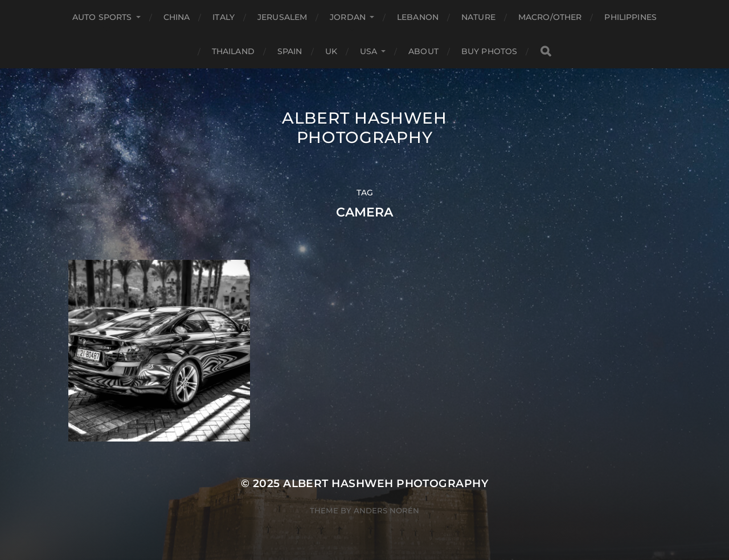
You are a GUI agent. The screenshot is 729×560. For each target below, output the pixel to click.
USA (368, 51)
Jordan (348, 17)
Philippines (630, 17)
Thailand (233, 51)
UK (331, 51)
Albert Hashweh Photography (364, 128)
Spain (290, 51)
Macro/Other (550, 17)
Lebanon (418, 17)
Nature (478, 17)
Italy (224, 17)
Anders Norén (386, 510)
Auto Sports (102, 17)
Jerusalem (282, 17)
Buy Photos (489, 51)
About (423, 51)
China (177, 17)
